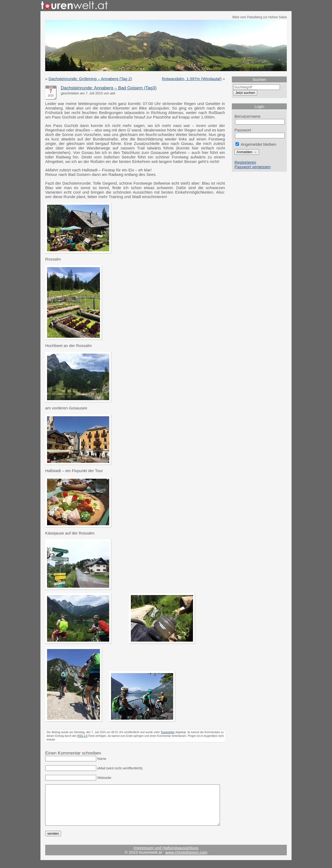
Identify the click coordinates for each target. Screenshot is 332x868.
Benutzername (248, 116)
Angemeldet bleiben (256, 144)
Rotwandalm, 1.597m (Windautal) (192, 79)
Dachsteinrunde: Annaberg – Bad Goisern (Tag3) (109, 88)
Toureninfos (168, 732)
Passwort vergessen (253, 167)
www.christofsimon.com (186, 860)
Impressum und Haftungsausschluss (166, 856)
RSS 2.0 (82, 736)
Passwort (243, 130)
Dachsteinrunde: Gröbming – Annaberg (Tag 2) (90, 79)
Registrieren (245, 162)
